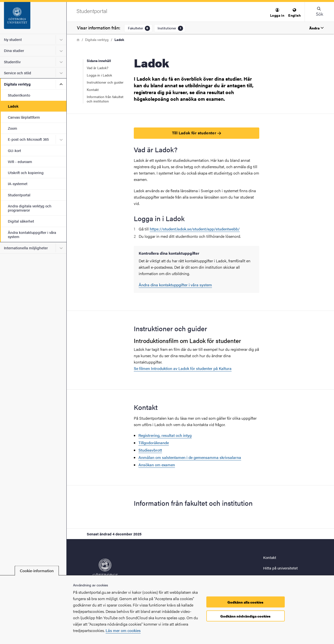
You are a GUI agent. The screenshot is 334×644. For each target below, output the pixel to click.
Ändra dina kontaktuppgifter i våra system (175, 285)
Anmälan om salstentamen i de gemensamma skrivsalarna (190, 457)
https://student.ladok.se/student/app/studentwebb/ (195, 229)
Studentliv (12, 62)
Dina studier (14, 50)
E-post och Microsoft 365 (28, 139)
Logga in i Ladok (99, 75)
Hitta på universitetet (280, 568)
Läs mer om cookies (123, 630)
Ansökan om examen (157, 465)
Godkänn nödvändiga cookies (245, 616)
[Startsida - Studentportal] (33, 18)
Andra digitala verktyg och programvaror (30, 208)
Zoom (12, 128)
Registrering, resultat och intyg (165, 435)
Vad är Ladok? (98, 68)
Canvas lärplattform (24, 117)
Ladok (13, 106)
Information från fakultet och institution (105, 99)
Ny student (13, 39)
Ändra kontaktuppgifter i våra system (32, 234)
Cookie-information (37, 571)
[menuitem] (277, 13)
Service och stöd (18, 73)
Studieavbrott (150, 450)
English (294, 13)
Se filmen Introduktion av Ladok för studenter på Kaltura (183, 368)
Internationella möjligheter (26, 248)
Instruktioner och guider (105, 82)
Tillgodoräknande (154, 443)
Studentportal (19, 195)
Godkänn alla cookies (245, 602)
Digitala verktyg (17, 84)
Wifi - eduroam (20, 161)
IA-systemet (18, 183)
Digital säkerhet (21, 221)
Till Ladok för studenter (197, 133)
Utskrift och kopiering (26, 172)
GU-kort (14, 150)
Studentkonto (19, 95)
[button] (277, 13)
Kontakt (93, 89)
